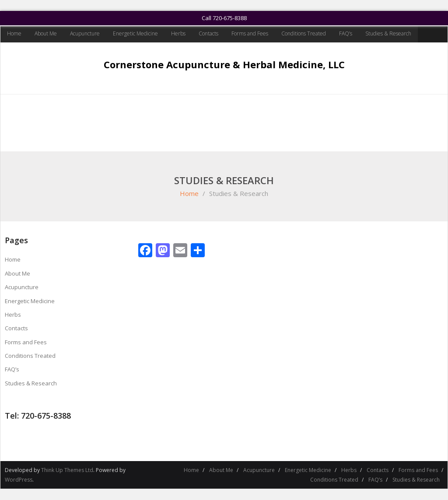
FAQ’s (346, 33)
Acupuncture (85, 33)
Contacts (208, 33)
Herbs (178, 33)
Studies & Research (388, 33)
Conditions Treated (304, 33)
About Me (46, 33)
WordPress (19, 480)
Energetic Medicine (135, 33)
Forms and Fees (250, 33)
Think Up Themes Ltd (67, 470)
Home (14, 33)
